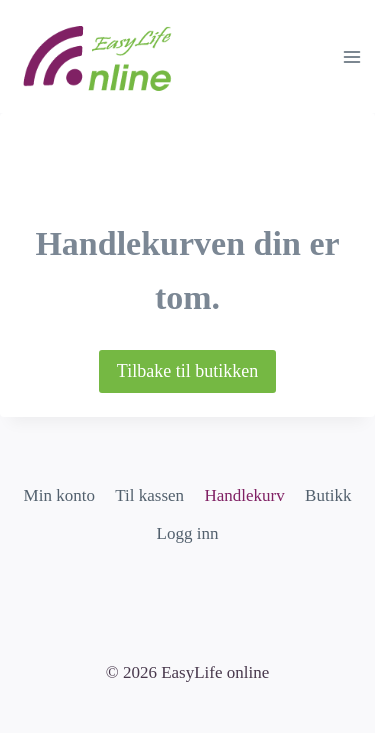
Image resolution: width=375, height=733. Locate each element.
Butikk (328, 495)
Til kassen (149, 495)
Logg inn (188, 533)
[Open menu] (351, 56)
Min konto (59, 495)
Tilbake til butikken (187, 371)
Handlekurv (244, 495)
